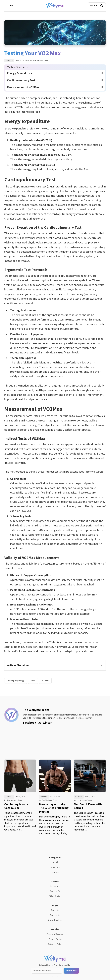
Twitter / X (55, 891)
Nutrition (55, 867)
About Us (55, 910)
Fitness (9, 61)
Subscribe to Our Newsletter (55, 965)
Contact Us (55, 915)
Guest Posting (55, 920)
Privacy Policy (55, 939)
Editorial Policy (55, 944)
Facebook (55, 886)
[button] (10, 6)
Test (33, 681)
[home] (55, 6)
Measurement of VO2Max (23, 87)
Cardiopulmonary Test (21, 80)
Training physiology (16, 681)
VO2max (45, 681)
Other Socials (55, 896)
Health (55, 862)
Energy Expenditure (20, 73)
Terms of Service (55, 934)
